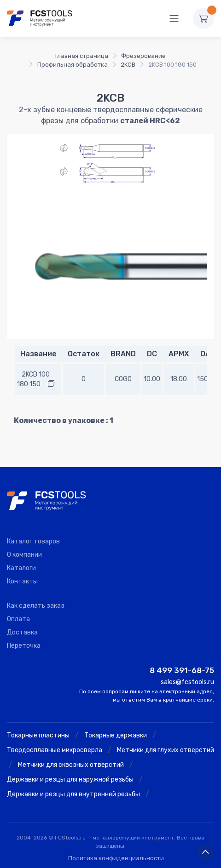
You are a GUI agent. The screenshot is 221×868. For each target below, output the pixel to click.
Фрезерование (143, 56)
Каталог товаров (33, 541)
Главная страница (82, 56)
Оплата (18, 619)
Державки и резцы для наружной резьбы (70, 779)
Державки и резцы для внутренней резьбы (73, 794)
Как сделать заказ (36, 606)
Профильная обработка (73, 65)
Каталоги (21, 568)
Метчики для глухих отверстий (166, 750)
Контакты (22, 581)
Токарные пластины (38, 735)
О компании (24, 555)
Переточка (24, 646)
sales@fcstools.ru (187, 682)
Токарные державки (116, 735)
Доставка (22, 632)
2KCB (128, 65)
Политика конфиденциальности (116, 858)
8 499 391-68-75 (182, 670)
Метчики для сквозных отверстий (71, 765)
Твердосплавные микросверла (55, 750)
